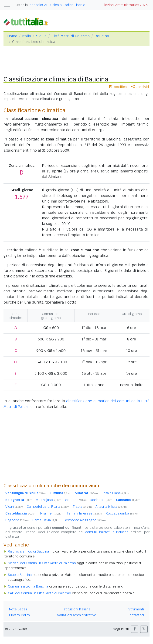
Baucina (102, 36)
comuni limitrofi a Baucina (107, 532)
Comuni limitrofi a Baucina (28, 586)
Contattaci (136, 615)
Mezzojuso (49, 500)
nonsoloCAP (39, 5)
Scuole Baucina (20, 575)
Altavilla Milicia (111, 507)
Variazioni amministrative (77, 615)
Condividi (140, 87)
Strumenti (136, 609)
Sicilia (41, 36)
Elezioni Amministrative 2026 (125, 5)
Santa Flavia (46, 520)
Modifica (118, 87)
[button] (135, 629)
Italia (27, 36)
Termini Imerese (84, 513)
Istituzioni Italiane (76, 609)
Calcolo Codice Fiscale (68, 5)
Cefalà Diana (115, 493)
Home (12, 36)
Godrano (76, 500)
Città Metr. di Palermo (71, 36)
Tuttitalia (21, 5)
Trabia (82, 507)
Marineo (101, 500)
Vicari (14, 507)
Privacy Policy (20, 615)
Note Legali (18, 609)
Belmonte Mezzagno (85, 520)
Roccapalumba (122, 513)
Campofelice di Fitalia (48, 507)
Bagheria (17, 520)
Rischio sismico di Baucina (28, 551)
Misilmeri (52, 513)
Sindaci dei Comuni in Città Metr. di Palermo (42, 563)
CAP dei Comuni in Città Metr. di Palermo (39, 593)
